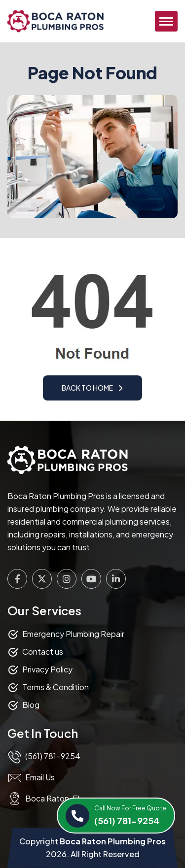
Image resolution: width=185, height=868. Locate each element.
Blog (31, 705)
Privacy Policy (47, 669)
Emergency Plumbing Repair (73, 634)
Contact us (43, 651)
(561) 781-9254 (130, 815)
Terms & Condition (55, 687)
